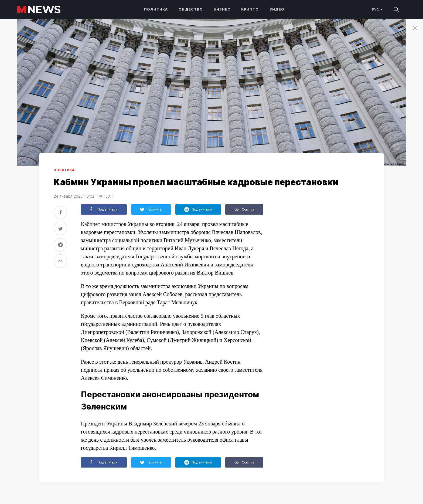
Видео (277, 9)
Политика (156, 9)
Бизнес (222, 9)
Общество (191, 9)
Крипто (250, 9)
